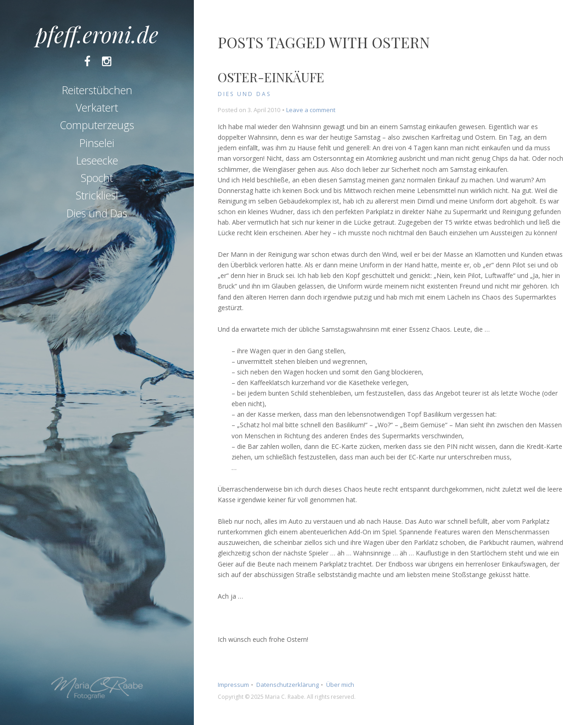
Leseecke (97, 160)
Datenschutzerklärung (288, 685)
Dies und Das (97, 213)
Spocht (97, 178)
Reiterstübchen (97, 90)
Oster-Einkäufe (271, 77)
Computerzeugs (97, 125)
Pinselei (97, 143)
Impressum (233, 685)
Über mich (340, 685)
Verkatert (97, 108)
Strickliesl (97, 195)
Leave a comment (311, 110)
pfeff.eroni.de (97, 34)
